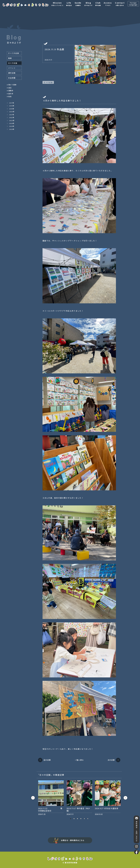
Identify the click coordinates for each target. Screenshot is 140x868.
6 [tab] (88, 819)
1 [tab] (71, 819)
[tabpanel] (51, 798)
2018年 (12, 106)
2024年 (12, 123)
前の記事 (47, 760)
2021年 (12, 115)
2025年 (12, 126)
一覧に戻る (79, 760)
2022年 (12, 117)
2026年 (12, 129)
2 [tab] (74, 819)
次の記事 (111, 760)
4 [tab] (81, 819)
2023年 (12, 120)
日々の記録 (48, 82)
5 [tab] (84, 819)
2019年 (12, 109)
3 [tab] (77, 819)
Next (125, 798)
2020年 (12, 112)
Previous (33, 798)
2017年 (12, 103)
